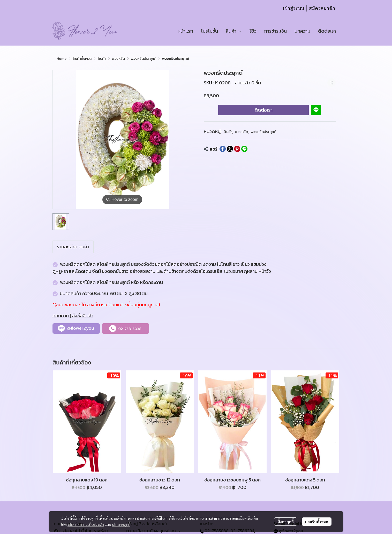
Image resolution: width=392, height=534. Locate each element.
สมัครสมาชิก (322, 8)
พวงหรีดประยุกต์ (144, 59)
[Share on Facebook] (223, 149)
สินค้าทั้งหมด (82, 59)
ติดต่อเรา (264, 110)
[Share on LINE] (244, 149)
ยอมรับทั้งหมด (317, 522)
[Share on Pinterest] (237, 149)
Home (62, 59)
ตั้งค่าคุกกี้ (286, 522)
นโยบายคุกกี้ (121, 524)
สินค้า (102, 59)
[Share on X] (230, 149)
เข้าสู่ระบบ (293, 8)
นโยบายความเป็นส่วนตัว (86, 524)
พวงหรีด (118, 59)
